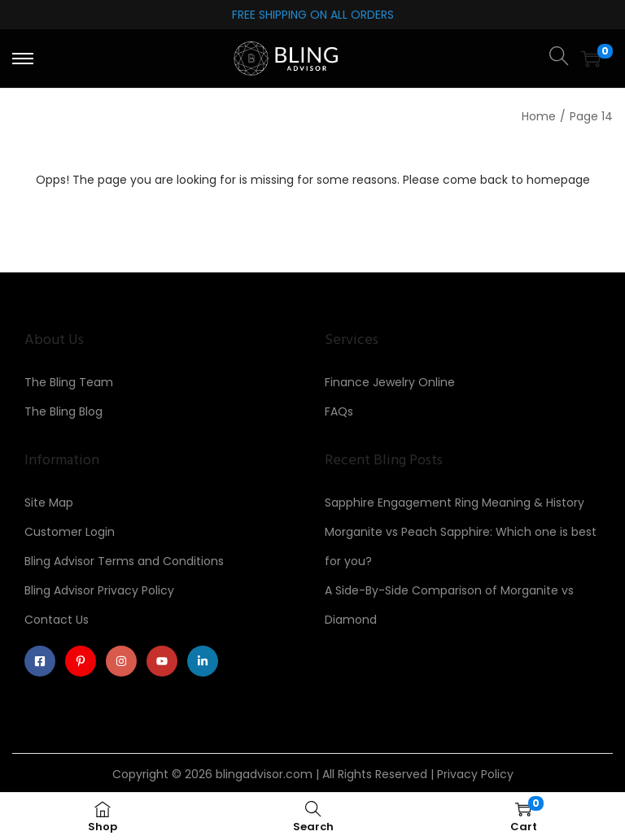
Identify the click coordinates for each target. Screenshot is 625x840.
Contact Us (57, 620)
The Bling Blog (63, 411)
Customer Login (70, 532)
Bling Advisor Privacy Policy (99, 590)
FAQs (339, 411)
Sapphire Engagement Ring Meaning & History (455, 503)
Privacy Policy (475, 774)
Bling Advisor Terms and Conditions (124, 561)
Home (539, 116)
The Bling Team (69, 382)
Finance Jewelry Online (390, 382)
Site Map (49, 503)
